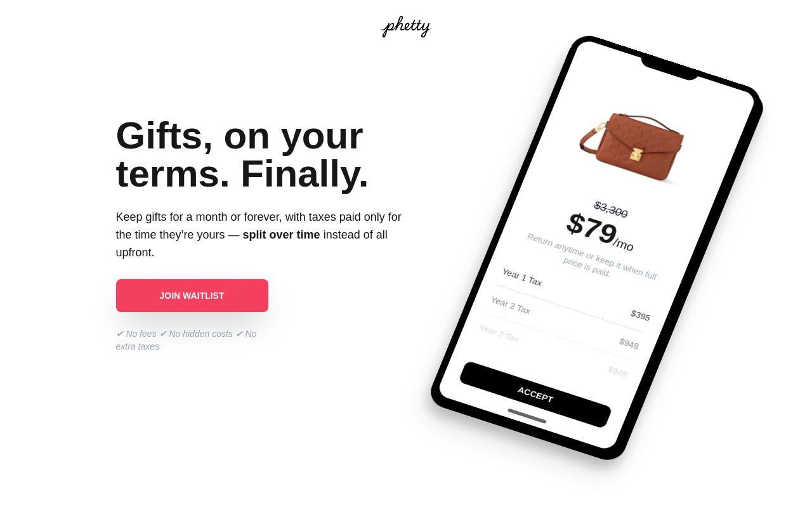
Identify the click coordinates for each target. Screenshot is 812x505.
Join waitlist (192, 296)
